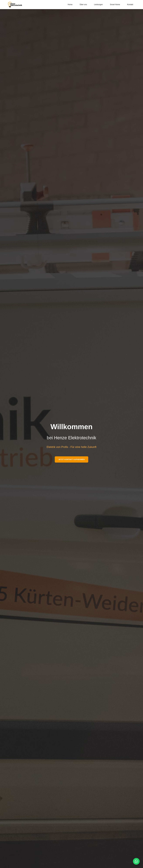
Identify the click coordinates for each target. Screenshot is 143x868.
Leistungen (98, 5)
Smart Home (115, 5)
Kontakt (130, 5)
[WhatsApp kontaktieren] (136, 861)
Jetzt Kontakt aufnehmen (71, 459)
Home (70, 5)
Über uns (83, 5)
